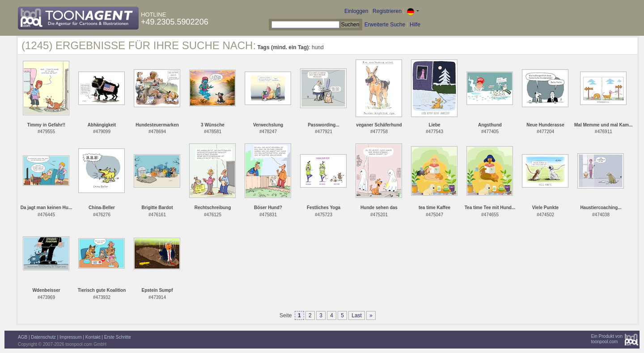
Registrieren (387, 11)
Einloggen (356, 11)
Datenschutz (43, 337)
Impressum (70, 337)
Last (357, 315)
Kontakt (93, 337)
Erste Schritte (118, 337)
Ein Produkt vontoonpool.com (607, 339)
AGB (23, 337)
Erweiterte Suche (385, 25)
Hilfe (415, 25)
